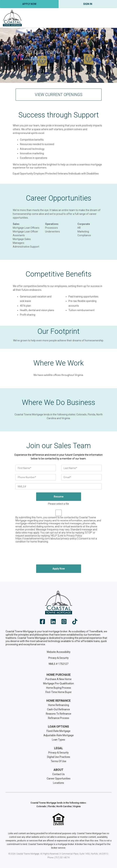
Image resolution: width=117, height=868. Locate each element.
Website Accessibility (59, 652)
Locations (58, 783)
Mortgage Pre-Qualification (58, 683)
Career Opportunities (59, 779)
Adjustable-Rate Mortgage (59, 735)
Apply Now (29, 4)
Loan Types (58, 740)
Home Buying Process (59, 688)
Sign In (88, 4)
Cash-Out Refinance (58, 709)
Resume (59, 497)
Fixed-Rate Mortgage (58, 731)
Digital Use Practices (59, 757)
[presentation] (59, 555)
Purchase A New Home (58, 679)
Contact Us (58, 774)
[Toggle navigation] (110, 18)
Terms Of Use (58, 761)
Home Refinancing (59, 705)
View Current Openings (59, 95)
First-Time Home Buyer (59, 692)
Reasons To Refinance (58, 714)
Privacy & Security (58, 658)
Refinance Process (59, 718)
